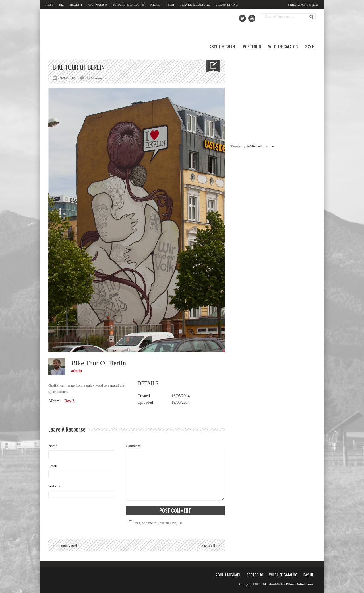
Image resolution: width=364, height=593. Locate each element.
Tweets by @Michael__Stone (252, 146)
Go (312, 17)
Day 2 (69, 401)
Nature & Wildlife (129, 5)
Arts (49, 5)
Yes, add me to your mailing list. (155, 523)
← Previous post (65, 545)
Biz (61, 5)
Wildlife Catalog (283, 46)
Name (53, 446)
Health (76, 5)
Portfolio (252, 46)
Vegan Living (227, 5)
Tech (170, 5)
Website (54, 486)
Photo (155, 5)
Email (53, 466)
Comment (133, 446)
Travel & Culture (195, 5)
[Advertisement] (273, 96)
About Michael (223, 46)
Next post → (211, 545)
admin (76, 371)
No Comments (96, 78)
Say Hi (310, 46)
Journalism (98, 5)
